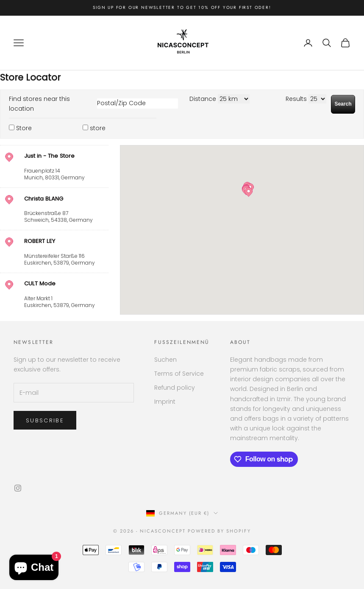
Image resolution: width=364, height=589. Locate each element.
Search (343, 104)
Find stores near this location (39, 104)
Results (296, 99)
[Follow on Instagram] (18, 488)
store (98, 128)
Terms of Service (179, 374)
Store (24, 128)
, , (65, 166)
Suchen (165, 360)
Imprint (165, 402)
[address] (54, 166)
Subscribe (45, 420)
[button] (249, 192)
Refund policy (175, 388)
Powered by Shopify (219, 531)
